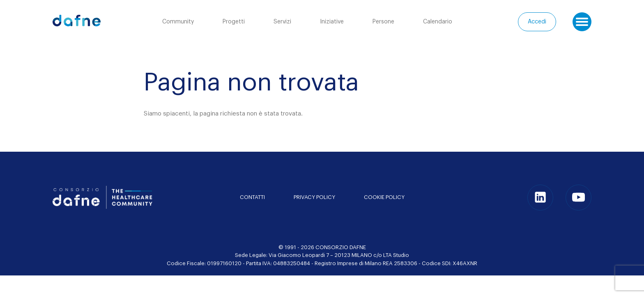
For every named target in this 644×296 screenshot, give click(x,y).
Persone (383, 22)
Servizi (282, 22)
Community (178, 22)
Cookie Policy (384, 197)
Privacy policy (314, 197)
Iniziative (332, 22)
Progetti (234, 22)
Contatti (252, 197)
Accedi (537, 22)
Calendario (438, 22)
